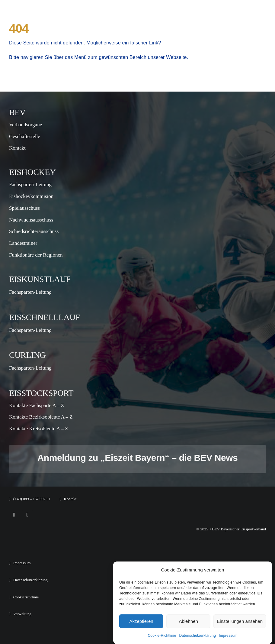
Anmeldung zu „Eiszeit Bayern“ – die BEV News (138, 458)
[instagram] (27, 515)
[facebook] (14, 515)
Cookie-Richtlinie (162, 636)
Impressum (228, 636)
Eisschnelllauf (45, 317)
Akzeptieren (141, 621)
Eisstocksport (41, 393)
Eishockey (32, 172)
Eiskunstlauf (40, 279)
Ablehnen (188, 621)
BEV (17, 112)
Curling (27, 355)
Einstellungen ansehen (240, 621)
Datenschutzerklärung (198, 636)
